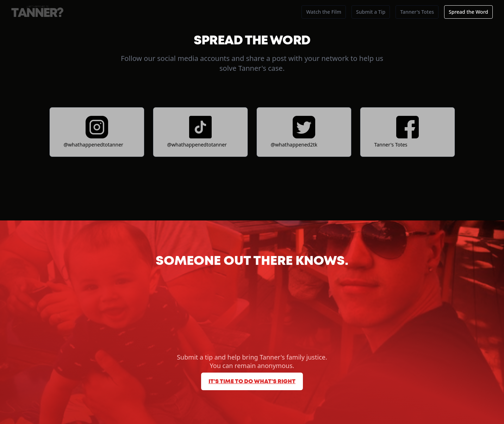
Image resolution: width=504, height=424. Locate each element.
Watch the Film (324, 12)
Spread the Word (468, 12)
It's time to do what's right (252, 381)
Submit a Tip (371, 12)
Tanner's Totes (417, 12)
